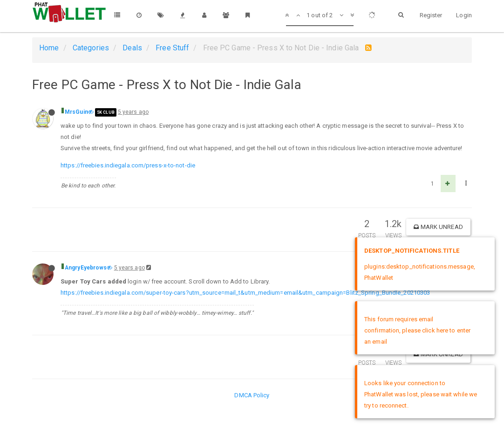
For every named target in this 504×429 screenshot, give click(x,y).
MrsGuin (76, 112)
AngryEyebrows (86, 268)
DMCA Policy (252, 395)
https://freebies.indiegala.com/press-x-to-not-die (128, 165)
